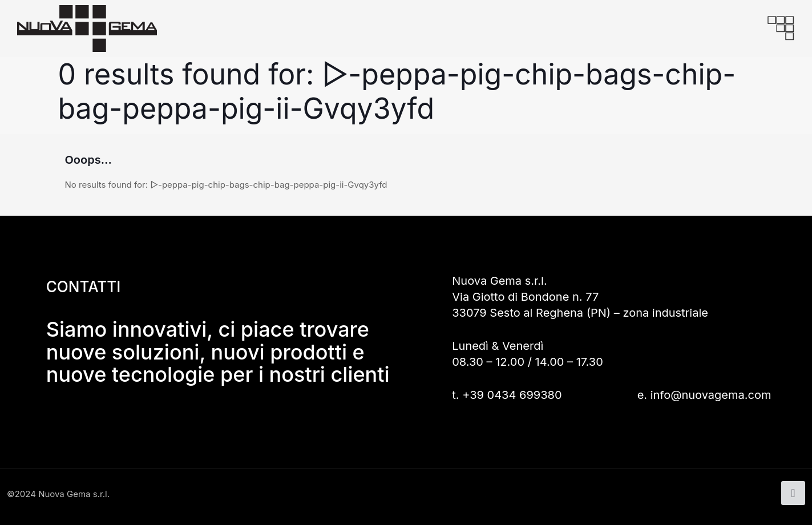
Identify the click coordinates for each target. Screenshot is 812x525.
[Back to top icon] (793, 493)
